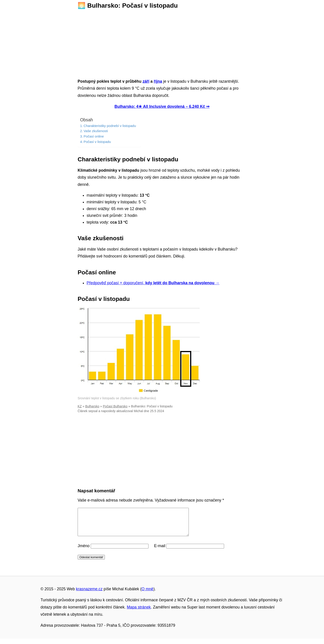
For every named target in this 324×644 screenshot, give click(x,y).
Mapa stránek (139, 613)
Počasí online (94, 136)
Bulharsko (92, 406)
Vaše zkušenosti (96, 131)
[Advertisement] (162, 42)
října (158, 81)
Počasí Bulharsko (115, 406)
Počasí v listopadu (97, 142)
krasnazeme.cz (89, 594)
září (146, 81)
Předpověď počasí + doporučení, (153, 283)
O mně (147, 594)
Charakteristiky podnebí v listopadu (110, 126)
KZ (80, 406)
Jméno (84, 551)
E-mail (160, 551)
